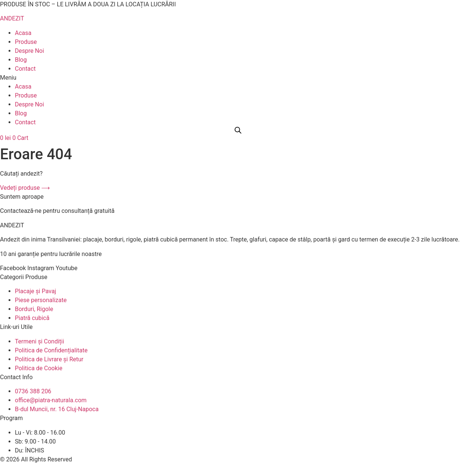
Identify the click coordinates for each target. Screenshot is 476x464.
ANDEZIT (12, 18)
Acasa (23, 33)
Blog (21, 60)
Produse (26, 42)
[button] (238, 78)
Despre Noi (29, 51)
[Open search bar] (238, 130)
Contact (25, 69)
